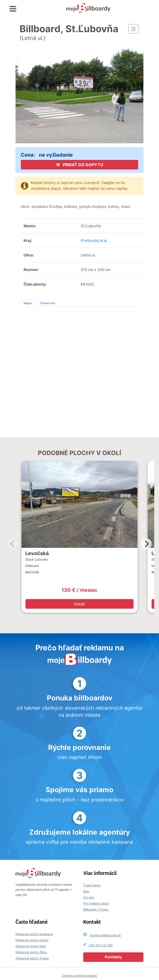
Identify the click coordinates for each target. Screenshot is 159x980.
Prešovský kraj (94, 240)
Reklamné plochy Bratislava (34, 934)
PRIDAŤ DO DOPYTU (80, 165)
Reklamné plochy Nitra (31, 946)
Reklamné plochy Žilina (31, 952)
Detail (79, 604)
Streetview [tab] (48, 303)
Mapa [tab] (28, 303)
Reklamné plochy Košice (32, 940)
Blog (86, 892)
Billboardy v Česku (96, 910)
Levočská (37, 553)
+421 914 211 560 (100, 945)
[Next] (146, 544)
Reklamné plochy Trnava (32, 958)
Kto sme (89, 898)
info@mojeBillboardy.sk (105, 936)
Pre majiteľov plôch (96, 904)
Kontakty (113, 957)
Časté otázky (92, 885)
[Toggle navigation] (13, 9)
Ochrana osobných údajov (79, 976)
